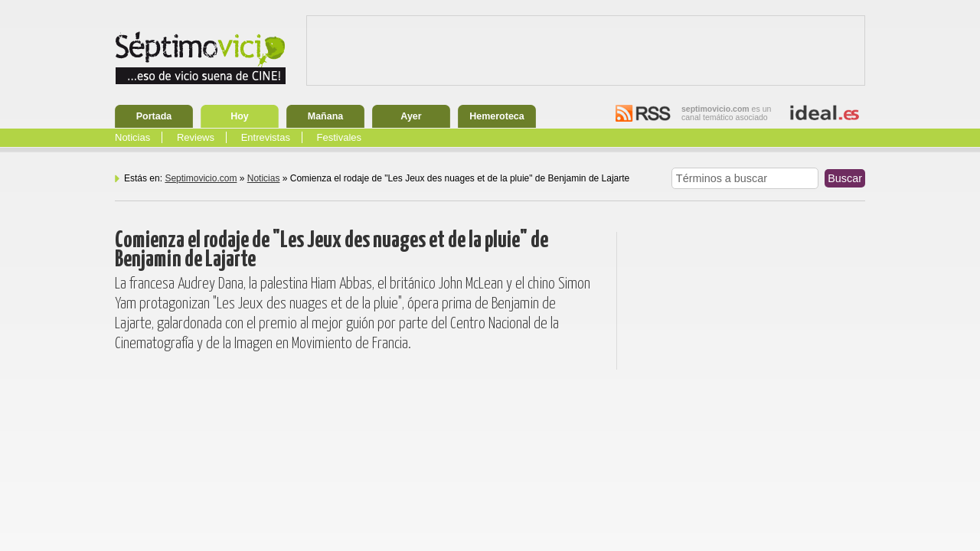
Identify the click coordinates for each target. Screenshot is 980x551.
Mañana (326, 116)
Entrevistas (266, 137)
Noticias (132, 137)
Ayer (411, 116)
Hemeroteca (497, 116)
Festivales (340, 137)
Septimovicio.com (201, 178)
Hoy (240, 116)
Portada (154, 116)
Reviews (196, 137)
